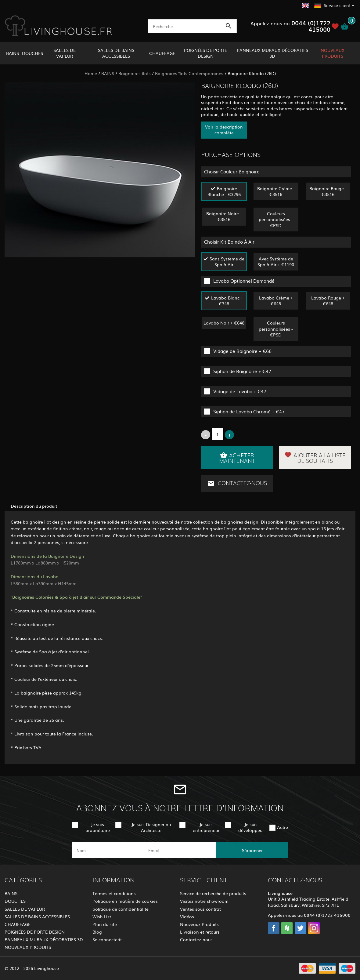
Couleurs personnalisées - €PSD (276, 219)
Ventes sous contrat (200, 909)
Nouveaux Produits (199, 924)
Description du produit (34, 506)
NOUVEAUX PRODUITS (333, 53)
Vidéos (187, 916)
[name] (108, 850)
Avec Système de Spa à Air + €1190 (276, 261)
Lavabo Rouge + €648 (328, 301)
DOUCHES (32, 53)
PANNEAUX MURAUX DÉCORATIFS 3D (272, 53)
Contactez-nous (237, 484)
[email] (180, 850)
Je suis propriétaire (98, 827)
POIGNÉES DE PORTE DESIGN (205, 53)
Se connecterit (107, 939)
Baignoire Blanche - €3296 (224, 191)
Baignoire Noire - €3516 (224, 216)
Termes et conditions (114, 893)
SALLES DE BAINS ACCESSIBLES (116, 53)
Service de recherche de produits (213, 893)
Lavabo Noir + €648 (224, 323)
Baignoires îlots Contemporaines (189, 73)
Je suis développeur (251, 827)
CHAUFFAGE (162, 53)
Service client (337, 5)
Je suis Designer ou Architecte (151, 827)
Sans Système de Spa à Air (227, 261)
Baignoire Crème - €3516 (276, 191)
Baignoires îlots (135, 73)
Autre (283, 827)
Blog (97, 932)
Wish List (102, 916)
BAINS (13, 53)
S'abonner (252, 850)
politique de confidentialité (121, 909)
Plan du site (105, 924)
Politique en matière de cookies (125, 901)
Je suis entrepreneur (206, 827)
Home (91, 73)
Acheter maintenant (237, 458)
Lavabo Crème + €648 (276, 301)
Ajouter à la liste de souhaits (315, 458)
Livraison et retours (200, 932)
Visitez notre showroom (204, 901)
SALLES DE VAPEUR (65, 53)
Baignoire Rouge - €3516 (328, 191)
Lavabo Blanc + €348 (227, 301)
